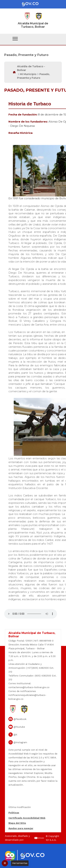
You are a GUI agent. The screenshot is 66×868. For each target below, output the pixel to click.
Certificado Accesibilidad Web (27, 818)
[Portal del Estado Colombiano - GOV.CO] (33, 4)
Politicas (14, 813)
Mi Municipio (28, 74)
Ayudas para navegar (21, 829)
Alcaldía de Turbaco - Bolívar (31, 68)
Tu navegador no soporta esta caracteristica (31, 614)
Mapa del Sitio (17, 823)
